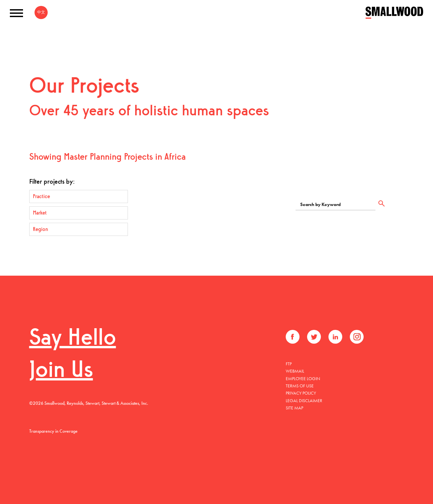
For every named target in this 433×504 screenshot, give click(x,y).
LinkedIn (335, 337)
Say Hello (73, 339)
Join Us (61, 371)
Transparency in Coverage (53, 431)
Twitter (314, 337)
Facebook (293, 337)
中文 (41, 12)
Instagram (357, 337)
